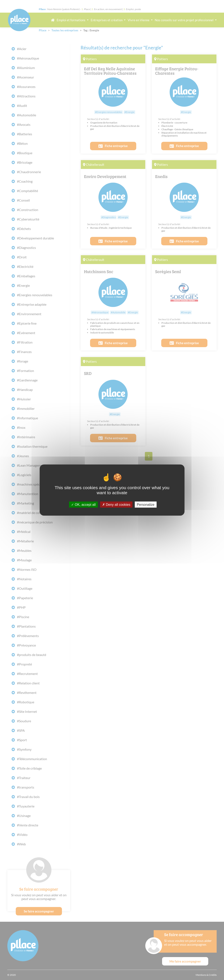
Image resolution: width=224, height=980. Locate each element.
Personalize (146, 504)
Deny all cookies (116, 504)
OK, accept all (83, 504)
